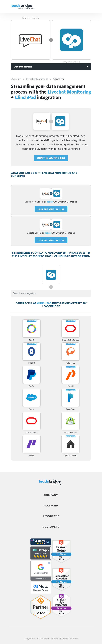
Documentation (23, 67)
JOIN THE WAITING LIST (51, 158)
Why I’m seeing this (31, 18)
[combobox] (51, 293)
